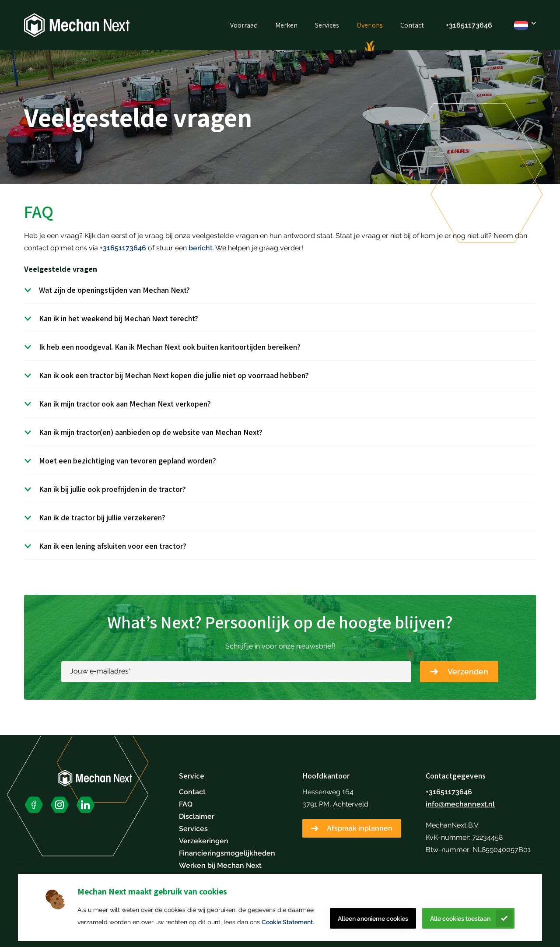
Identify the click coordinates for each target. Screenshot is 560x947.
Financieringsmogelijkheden (227, 853)
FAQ (186, 804)
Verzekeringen (204, 841)
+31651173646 (469, 25)
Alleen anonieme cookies (373, 919)
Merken (286, 25)
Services (327, 25)
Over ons (370, 25)
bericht (201, 248)
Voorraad (244, 25)
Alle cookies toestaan (460, 919)
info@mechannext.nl (460, 804)
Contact (412, 25)
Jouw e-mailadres (100, 671)
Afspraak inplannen (360, 828)
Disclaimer (197, 816)
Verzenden (468, 672)
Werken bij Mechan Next (220, 865)
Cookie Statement (287, 922)
